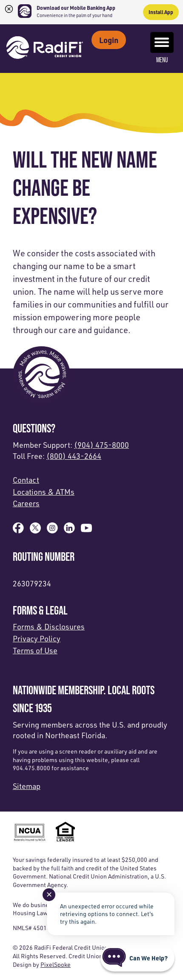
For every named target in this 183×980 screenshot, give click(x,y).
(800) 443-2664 (74, 456)
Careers (26, 503)
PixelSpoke (56, 964)
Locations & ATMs (44, 492)
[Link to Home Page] (45, 49)
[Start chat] (137, 958)
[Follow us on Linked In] (69, 531)
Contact (26, 480)
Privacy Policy (37, 638)
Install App (161, 12)
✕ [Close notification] (49, 894)
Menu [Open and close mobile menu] (162, 48)
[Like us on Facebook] (18, 531)
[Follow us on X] (35, 531)
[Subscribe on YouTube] (86, 531)
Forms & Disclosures (49, 626)
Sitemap (27, 786)
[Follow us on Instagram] (52, 531)
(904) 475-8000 (102, 445)
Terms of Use (35, 650)
